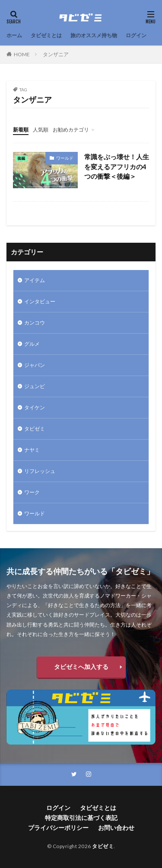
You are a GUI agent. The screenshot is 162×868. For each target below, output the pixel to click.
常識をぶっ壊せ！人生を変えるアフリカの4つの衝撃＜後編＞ (117, 166)
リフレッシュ (40, 471)
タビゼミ (35, 429)
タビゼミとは (46, 35)
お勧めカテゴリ (71, 130)
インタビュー (40, 301)
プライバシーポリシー (58, 828)
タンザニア (56, 54)
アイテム (35, 280)
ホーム (14, 35)
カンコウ (35, 323)
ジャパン (35, 365)
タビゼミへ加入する (81, 667)
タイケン (35, 407)
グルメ (32, 344)
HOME (22, 54)
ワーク (32, 492)
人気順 (41, 130)
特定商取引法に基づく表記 (81, 818)
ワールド (65, 158)
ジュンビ (35, 386)
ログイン (136, 35)
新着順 (21, 130)
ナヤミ (32, 450)
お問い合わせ (116, 828)
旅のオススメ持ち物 (94, 35)
